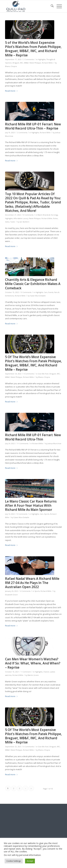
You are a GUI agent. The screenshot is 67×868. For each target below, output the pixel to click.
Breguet (16, 63)
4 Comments (29, 374)
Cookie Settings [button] (14, 861)
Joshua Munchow (54, 444)
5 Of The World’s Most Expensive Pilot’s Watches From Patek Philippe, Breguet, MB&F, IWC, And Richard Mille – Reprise (33, 363)
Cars (46, 292)
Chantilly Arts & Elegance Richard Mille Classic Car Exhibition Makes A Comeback (33, 284)
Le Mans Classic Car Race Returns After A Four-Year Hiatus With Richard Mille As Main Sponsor (31, 506)
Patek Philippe (35, 63)
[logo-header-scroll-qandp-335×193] (28, 6)
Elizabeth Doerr (12, 595)
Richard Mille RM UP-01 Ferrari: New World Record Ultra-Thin (33, 437)
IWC (22, 63)
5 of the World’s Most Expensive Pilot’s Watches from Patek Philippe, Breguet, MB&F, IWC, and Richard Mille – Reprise (33, 49)
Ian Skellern (25, 222)
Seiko (7, 222)
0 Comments (28, 215)
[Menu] (58, 6)
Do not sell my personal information (22, 855)
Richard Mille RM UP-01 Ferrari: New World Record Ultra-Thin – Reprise (33, 126)
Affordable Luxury (21, 218)
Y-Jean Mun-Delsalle (38, 296)
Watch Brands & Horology (48, 215)
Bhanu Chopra (11, 66)
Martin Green (33, 675)
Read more (11, 91)
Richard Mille (47, 63)
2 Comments (29, 59)
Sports (47, 514)
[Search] (51, 6)
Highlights (42, 59)
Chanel (46, 672)
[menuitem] (51, 6)
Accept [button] (30, 861)
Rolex (55, 218)
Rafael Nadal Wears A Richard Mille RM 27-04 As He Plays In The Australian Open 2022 (32, 583)
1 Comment (26, 672)
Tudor (13, 222)
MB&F (26, 63)
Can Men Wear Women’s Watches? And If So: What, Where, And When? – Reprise (33, 663)
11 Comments (23, 444)
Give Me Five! (43, 374)
